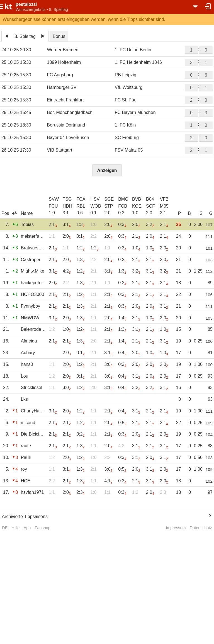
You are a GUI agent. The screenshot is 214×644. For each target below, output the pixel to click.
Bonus (59, 36)
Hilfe (16, 528)
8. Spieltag (25, 36)
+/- (15, 213)
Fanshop (43, 528)
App (27, 528)
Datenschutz (201, 528)
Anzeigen (107, 170)
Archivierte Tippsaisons (25, 517)
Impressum (176, 528)
